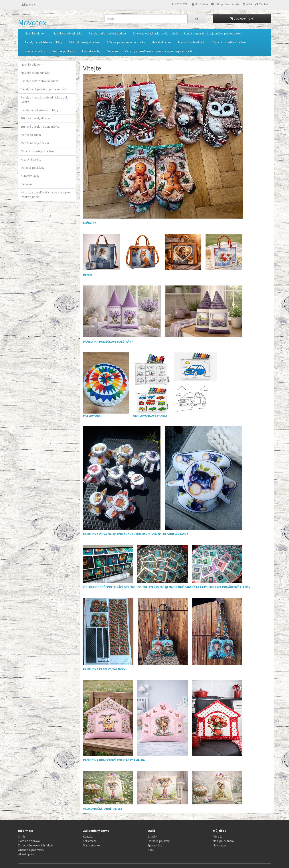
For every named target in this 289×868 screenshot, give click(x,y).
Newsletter (220, 845)
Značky (152, 837)
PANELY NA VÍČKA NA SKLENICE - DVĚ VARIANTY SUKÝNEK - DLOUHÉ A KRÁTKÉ (136, 534)
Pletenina (113, 51)
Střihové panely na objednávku (126, 42)
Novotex (32, 23)
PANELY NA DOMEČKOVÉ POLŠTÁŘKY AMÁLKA (114, 760)
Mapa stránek (92, 845)
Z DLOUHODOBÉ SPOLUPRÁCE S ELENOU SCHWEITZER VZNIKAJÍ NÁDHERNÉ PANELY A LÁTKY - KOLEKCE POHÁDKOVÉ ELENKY (167, 587)
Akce (151, 850)
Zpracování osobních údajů (35, 845)
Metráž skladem (162, 42)
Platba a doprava (29, 841)
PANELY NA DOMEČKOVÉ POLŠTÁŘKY (108, 342)
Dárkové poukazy (159, 841)
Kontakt (88, 837)
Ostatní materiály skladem (229, 42)
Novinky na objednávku (67, 33)
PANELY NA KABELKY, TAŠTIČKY (104, 669)
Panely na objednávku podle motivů (155, 33)
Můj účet (218, 837)
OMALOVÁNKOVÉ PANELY (175, 385)
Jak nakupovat (27, 854)
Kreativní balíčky (35, 51)
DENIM (88, 275)
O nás (22, 837)
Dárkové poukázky (63, 51)
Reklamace (90, 841)
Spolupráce (155, 845)
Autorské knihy (91, 51)
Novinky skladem (36, 33)
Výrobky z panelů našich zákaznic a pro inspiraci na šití (159, 51)
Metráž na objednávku (192, 42)
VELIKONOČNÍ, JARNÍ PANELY (103, 809)
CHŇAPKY (90, 223)
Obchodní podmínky (31, 850)
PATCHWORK (106, 385)
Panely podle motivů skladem (107, 33)
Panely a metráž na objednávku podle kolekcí (213, 33)
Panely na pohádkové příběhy (44, 42)
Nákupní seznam (223, 841)
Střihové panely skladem (84, 42)
